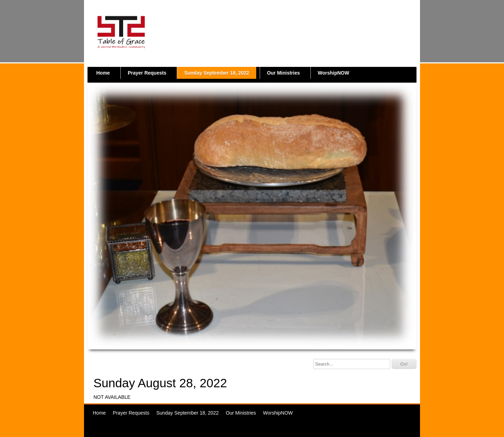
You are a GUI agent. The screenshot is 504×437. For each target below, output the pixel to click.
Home (103, 73)
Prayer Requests (147, 73)
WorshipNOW (334, 73)
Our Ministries (283, 73)
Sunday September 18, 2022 (216, 73)
